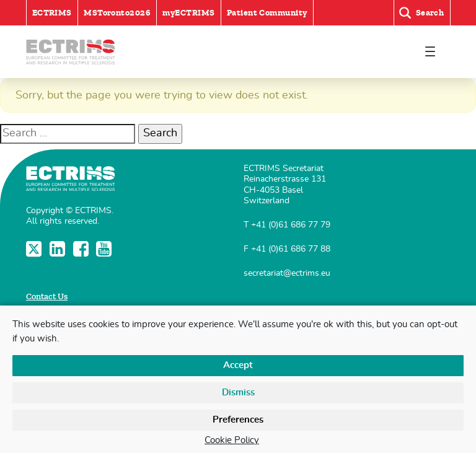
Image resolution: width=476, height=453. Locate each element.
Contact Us (47, 297)
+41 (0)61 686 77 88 (291, 249)
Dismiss (238, 393)
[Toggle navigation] (430, 52)
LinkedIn (59, 249)
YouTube (105, 249)
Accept (238, 365)
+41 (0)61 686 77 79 (291, 225)
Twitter (35, 249)
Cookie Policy (232, 440)
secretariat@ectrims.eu (287, 273)
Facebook (82, 249)
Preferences (238, 420)
